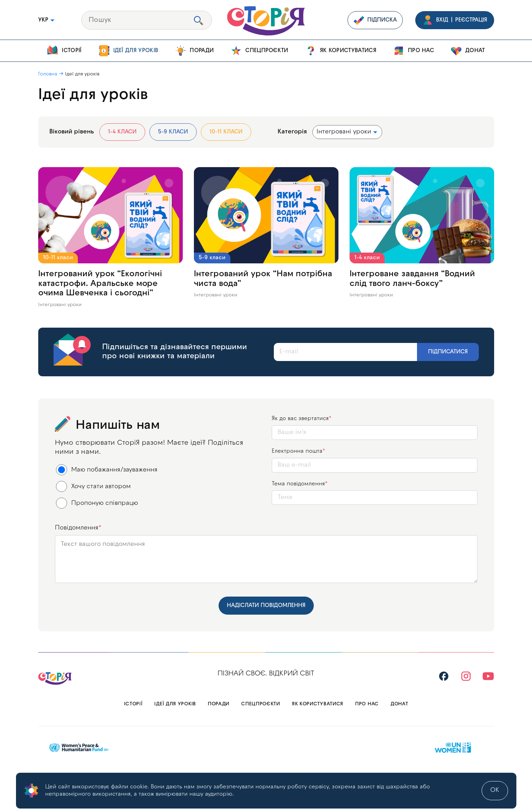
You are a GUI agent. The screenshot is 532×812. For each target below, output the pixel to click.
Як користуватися (341, 51)
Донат (468, 51)
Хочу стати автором (93, 486)
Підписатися (448, 352)
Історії (64, 51)
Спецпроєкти (259, 51)
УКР (47, 20)
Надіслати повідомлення (266, 606)
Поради (194, 51)
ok (495, 790)
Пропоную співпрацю (97, 503)
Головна (48, 74)
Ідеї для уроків (128, 51)
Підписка (375, 20)
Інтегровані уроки (60, 305)
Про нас (414, 51)
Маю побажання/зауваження (107, 470)
